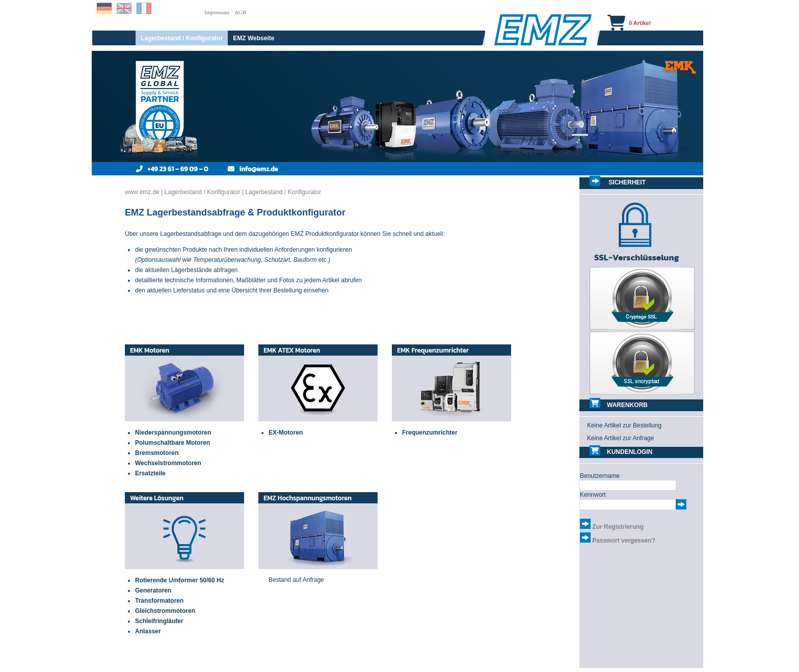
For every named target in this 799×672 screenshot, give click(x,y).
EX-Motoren (286, 433)
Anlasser (148, 631)
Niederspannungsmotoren (173, 433)
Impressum (217, 12)
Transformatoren (159, 601)
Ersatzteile (150, 473)
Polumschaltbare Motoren (172, 443)
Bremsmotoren (157, 453)
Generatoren (153, 590)
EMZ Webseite (254, 38)
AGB (240, 12)
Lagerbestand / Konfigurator (182, 38)
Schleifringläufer (159, 621)
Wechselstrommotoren (168, 463)
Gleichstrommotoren (165, 611)
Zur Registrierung (618, 527)
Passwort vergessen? (623, 541)
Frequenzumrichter (430, 433)
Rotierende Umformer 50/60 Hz (180, 580)
